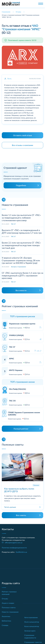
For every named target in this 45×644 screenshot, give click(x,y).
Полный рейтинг (21, 429)
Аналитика (6, 616)
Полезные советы (9, 607)
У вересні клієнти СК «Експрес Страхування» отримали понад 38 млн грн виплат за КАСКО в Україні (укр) (21, 260)
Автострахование (31, 617)
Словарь (5, 625)
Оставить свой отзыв (22, 135)
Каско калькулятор (32, 626)
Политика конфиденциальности (14, 548)
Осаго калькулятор (32, 622)
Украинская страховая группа (22, 324)
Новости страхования (10, 612)
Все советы (21, 515)
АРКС (12, 358)
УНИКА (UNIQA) (16, 335)
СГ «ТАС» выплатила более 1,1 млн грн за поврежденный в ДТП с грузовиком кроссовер (22, 275)
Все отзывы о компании (23, 145)
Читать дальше (10, 507)
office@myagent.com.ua (14, 543)
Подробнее (21, 185)
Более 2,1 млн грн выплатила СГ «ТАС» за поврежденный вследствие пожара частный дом (21, 245)
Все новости (21, 290)
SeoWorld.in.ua (21, 552)
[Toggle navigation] (41, 4)
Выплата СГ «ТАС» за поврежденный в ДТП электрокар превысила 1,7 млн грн (22, 231)
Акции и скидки (8, 603)
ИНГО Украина (16, 370)
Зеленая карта (30, 631)
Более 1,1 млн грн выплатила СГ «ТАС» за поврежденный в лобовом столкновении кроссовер (21, 218)
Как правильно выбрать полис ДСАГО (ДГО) (19, 490)
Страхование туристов (33, 642)
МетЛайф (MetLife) (17, 389)
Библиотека (6, 621)
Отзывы (5, 599)
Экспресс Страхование (19, 267)
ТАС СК (12, 401)
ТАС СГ (13, 224)
